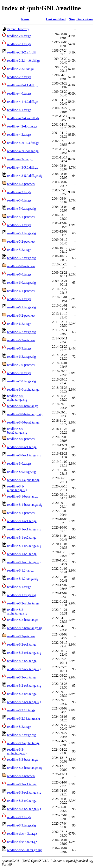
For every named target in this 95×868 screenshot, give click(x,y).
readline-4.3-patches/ (21, 184)
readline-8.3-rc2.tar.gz (22, 801)
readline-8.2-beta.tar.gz (23, 620)
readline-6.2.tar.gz (19, 324)
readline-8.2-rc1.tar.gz (22, 644)
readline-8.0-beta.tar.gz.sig (25, 414)
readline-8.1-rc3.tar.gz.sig (24, 562)
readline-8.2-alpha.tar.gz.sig (17, 612)
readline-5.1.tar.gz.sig (22, 233)
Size (72, 19)
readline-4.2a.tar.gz (20, 159)
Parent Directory (18, 29)
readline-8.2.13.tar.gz (21, 710)
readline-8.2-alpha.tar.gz (23, 603)
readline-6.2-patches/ (21, 315)
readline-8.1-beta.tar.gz (23, 496)
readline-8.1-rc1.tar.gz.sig (24, 529)
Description (85, 19)
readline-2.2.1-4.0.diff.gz (24, 61)
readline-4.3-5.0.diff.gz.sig (25, 176)
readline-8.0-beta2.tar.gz (23, 422)
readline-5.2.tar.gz (19, 250)
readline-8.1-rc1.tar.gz (22, 521)
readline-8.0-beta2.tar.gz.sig (17, 431)
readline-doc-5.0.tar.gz (22, 842)
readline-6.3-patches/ (21, 340)
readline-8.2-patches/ (21, 636)
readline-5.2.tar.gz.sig (22, 258)
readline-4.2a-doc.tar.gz (23, 151)
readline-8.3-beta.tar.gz (23, 760)
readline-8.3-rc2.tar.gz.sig (24, 809)
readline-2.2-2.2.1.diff (22, 52)
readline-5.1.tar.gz (19, 225)
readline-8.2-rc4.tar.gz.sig (24, 702)
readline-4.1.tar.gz (19, 110)
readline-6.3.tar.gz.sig (22, 357)
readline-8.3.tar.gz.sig (22, 825)
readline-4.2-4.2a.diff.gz (23, 118)
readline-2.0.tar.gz (19, 36)
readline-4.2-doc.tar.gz (22, 126)
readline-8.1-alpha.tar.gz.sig (17, 488)
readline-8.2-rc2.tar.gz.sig (24, 669)
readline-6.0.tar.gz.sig (22, 283)
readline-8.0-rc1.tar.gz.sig (24, 455)
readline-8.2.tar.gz (19, 727)
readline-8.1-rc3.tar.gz (22, 554)
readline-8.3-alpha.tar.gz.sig (17, 751)
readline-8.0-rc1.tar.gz (22, 447)
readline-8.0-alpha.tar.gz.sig (17, 398)
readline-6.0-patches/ (21, 266)
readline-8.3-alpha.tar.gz (23, 743)
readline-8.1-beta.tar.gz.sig (25, 505)
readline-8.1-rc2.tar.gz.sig (24, 546)
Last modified (56, 19)
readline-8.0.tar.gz (19, 464)
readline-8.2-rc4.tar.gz (22, 694)
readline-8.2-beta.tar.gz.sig (25, 628)
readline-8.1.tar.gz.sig (22, 595)
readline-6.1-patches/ (21, 291)
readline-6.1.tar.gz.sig (22, 307)
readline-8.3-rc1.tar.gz (22, 784)
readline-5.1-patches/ (21, 217)
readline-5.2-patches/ (21, 241)
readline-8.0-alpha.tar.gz (23, 389)
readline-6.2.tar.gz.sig (22, 332)
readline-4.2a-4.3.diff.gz (23, 143)
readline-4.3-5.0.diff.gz (23, 167)
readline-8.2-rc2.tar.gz (22, 661)
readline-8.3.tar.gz (19, 817)
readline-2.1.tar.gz (19, 44)
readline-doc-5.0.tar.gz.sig (24, 850)
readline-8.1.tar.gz (19, 587)
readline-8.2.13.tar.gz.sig (24, 718)
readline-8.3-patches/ (21, 776)
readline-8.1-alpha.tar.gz (23, 480)
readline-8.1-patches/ (21, 513)
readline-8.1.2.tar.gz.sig (23, 579)
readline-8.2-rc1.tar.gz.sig (24, 653)
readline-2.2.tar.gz (19, 77)
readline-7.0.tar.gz (19, 373)
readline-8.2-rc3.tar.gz (22, 677)
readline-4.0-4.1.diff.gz (23, 85)
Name (25, 19)
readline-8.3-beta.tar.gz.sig (25, 768)
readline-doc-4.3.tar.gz (22, 834)
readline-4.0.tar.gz (19, 93)
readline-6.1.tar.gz (19, 299)
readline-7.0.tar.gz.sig (22, 381)
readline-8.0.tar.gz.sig (22, 472)
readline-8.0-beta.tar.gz (23, 406)
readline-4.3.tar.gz (19, 192)
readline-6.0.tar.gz (19, 274)
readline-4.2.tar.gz (19, 135)
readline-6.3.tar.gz (19, 348)
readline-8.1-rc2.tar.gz (22, 538)
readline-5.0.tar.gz (19, 200)
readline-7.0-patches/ (21, 365)
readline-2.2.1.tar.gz (20, 69)
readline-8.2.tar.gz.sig (22, 735)
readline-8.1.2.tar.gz (20, 570)
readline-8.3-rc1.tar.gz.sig (24, 792)
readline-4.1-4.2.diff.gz (23, 102)
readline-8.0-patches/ (21, 439)
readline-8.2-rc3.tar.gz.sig (24, 686)
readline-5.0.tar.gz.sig (22, 209)
